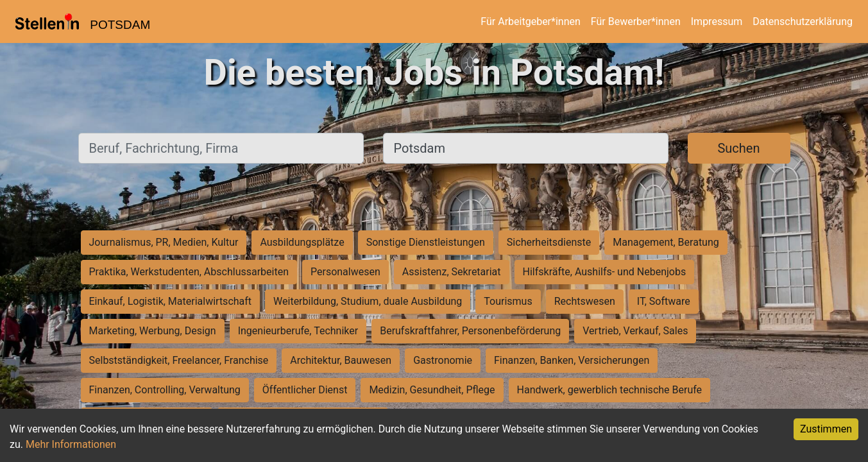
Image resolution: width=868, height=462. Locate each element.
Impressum (717, 21)
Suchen (738, 148)
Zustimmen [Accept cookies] (826, 429)
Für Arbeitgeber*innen (530, 21)
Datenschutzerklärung (803, 21)
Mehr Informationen (71, 444)
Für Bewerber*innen (636, 21)
